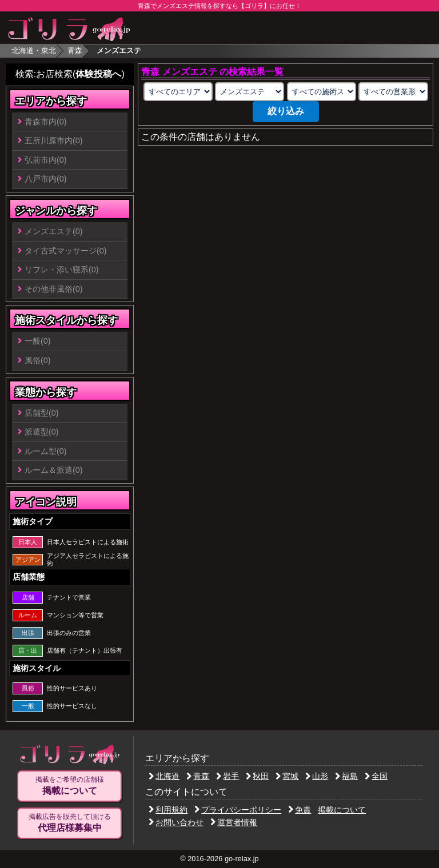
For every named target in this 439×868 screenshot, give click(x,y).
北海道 (164, 776)
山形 (317, 776)
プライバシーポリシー (238, 810)
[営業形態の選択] (393, 92)
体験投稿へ (98, 74)
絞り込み (286, 111)
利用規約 (168, 810)
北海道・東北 (34, 51)
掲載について (342, 810)
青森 (75, 51)
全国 (376, 776)
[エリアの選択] (178, 92)
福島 (346, 776)
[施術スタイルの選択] (322, 92)
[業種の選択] (250, 92)
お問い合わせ (176, 822)
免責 (300, 810)
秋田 (257, 776)
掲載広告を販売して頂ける (69, 823)
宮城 (287, 776)
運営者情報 (234, 822)
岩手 (228, 776)
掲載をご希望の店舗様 (69, 786)
